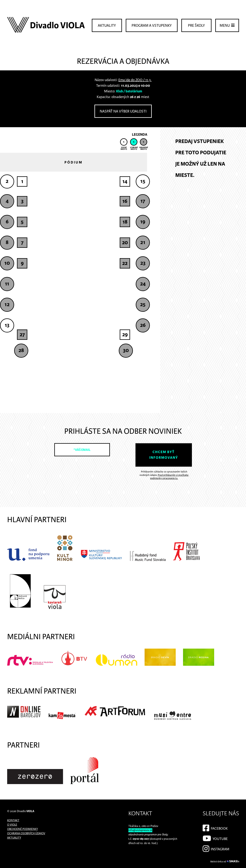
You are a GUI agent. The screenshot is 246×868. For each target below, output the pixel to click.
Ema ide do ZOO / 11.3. (135, 80)
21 (143, 242)
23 (143, 263)
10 (7, 263)
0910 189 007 (141, 839)
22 (125, 263)
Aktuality (107, 26)
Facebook (215, 827)
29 (125, 335)
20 (125, 243)
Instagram (216, 848)
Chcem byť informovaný (164, 455)
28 (21, 350)
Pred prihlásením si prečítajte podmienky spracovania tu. (169, 477)
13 (7, 325)
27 (22, 335)
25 (143, 304)
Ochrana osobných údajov (26, 833)
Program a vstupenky (152, 26)
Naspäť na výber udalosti (123, 111)
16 (125, 201)
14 (125, 181)
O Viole (12, 825)
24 (143, 284)
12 (7, 304)
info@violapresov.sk (140, 830)
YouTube (215, 838)
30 (126, 350)
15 (143, 181)
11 (7, 284)
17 (143, 201)
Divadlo (26, 811)
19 (143, 222)
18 (125, 222)
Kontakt (13, 820)
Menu (227, 25)
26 (143, 325)
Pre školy (196, 26)
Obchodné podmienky (23, 829)
